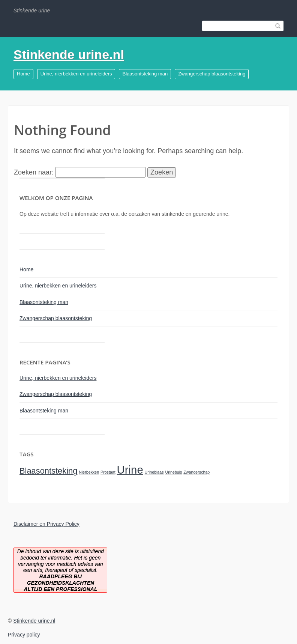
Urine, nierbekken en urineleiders (76, 74)
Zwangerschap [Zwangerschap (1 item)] (196, 472)
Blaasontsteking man (145, 74)
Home (23, 74)
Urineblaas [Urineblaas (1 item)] (154, 472)
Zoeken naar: (34, 172)
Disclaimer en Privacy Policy (46, 524)
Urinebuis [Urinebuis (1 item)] (173, 472)
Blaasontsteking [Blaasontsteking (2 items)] (48, 471)
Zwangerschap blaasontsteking (212, 74)
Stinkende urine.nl (69, 54)
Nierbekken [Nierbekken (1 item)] (89, 472)
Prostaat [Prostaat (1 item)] (108, 472)
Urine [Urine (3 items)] (130, 470)
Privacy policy (24, 635)
